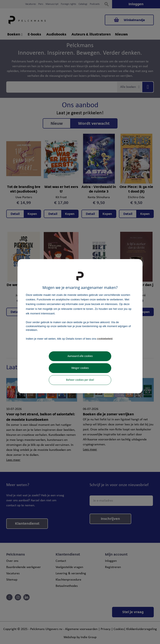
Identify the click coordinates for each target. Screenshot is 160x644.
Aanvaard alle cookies (80, 356)
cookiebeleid (105, 339)
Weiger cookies (80, 368)
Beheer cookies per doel (80, 380)
